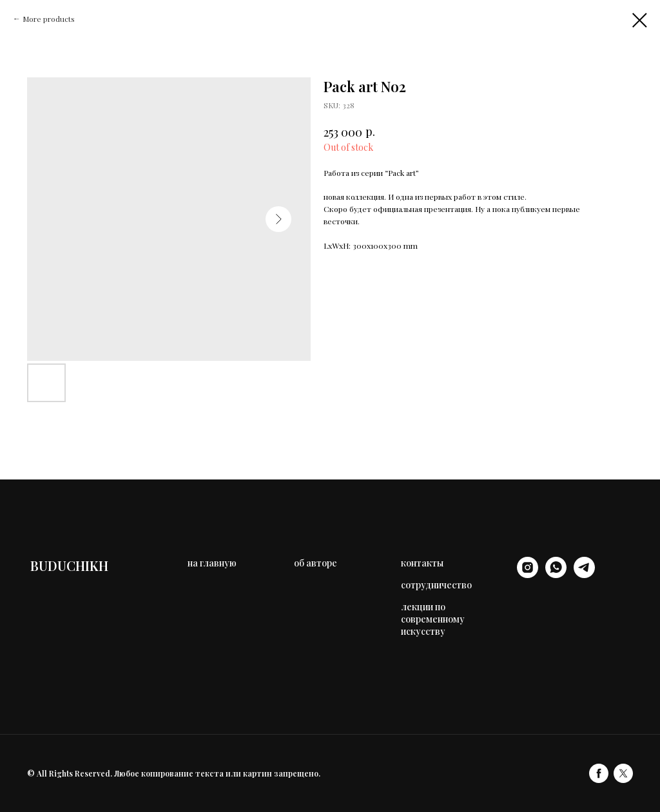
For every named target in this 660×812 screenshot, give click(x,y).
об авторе (315, 563)
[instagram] (528, 575)
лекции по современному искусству (433, 619)
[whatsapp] (556, 575)
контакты (422, 563)
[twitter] (623, 773)
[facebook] (599, 773)
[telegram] (584, 575)
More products (49, 19)
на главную (212, 563)
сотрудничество (436, 585)
